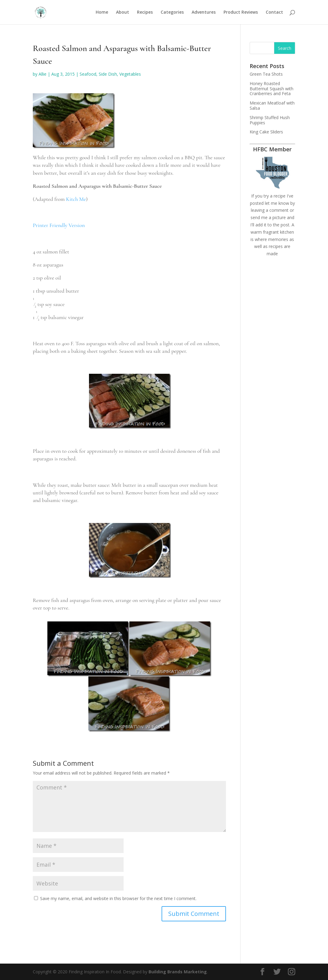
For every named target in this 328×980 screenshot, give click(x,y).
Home (102, 12)
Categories (172, 12)
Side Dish (108, 74)
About (123, 12)
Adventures (204, 12)
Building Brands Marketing (178, 972)
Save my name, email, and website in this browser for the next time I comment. (118, 898)
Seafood (88, 74)
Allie (43, 74)
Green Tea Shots (266, 74)
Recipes (145, 12)
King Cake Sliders (266, 132)
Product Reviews (241, 12)
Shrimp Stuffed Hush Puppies (270, 120)
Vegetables (130, 74)
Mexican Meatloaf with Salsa (272, 105)
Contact (274, 12)
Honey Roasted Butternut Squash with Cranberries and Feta (272, 89)
